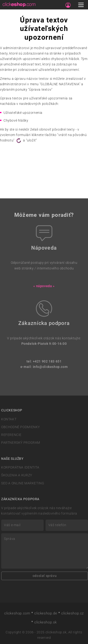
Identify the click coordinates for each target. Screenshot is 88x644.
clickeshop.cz (73, 613)
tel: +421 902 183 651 (44, 361)
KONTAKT (9, 419)
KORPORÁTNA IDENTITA (20, 467)
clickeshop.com (17, 613)
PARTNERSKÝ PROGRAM (21, 443)
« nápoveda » (44, 286)
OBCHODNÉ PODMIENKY (21, 427)
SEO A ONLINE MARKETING (23, 483)
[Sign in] (68, 5)
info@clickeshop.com (50, 367)
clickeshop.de (46, 613)
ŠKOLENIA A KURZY (17, 475)
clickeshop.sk (46, 622)
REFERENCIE (11, 435)
